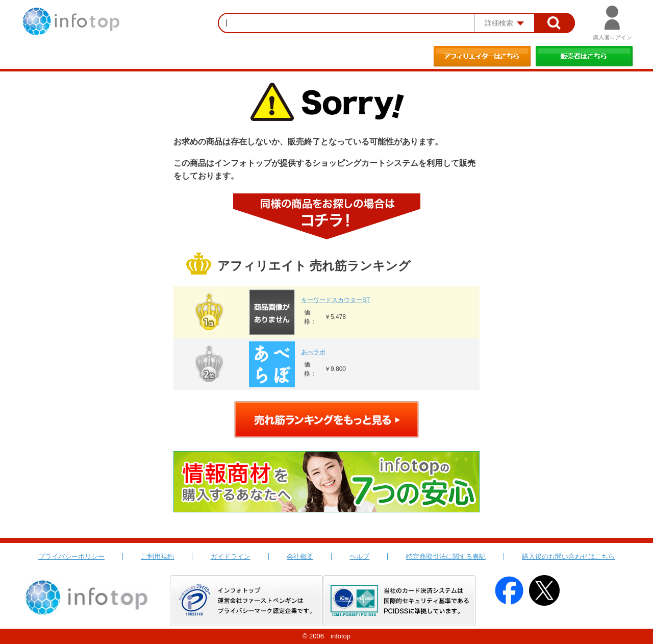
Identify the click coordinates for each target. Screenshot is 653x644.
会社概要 (300, 556)
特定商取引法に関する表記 (446, 556)
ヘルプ (359, 556)
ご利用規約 (157, 556)
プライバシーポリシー (71, 556)
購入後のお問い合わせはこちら (568, 556)
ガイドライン (231, 556)
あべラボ (313, 352)
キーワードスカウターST (335, 300)
